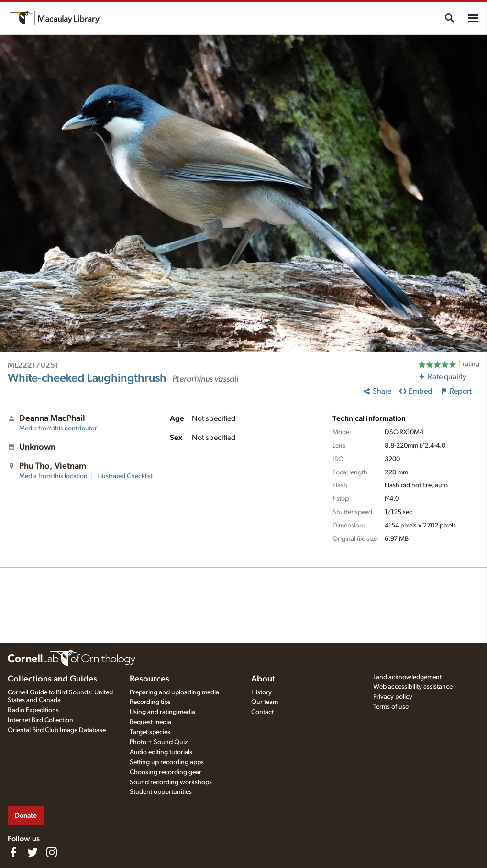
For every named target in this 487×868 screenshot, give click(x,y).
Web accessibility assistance (413, 687)
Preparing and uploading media (174, 692)
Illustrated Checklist (125, 476)
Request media (150, 722)
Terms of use (391, 707)
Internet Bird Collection (40, 720)
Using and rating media (162, 712)
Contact (262, 712)
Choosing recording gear (166, 772)
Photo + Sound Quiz (159, 742)
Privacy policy (393, 697)
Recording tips (150, 702)
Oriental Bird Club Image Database (57, 730)
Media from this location (53, 476)
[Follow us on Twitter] (33, 852)
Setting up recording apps (167, 762)
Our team (265, 702)
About (263, 679)
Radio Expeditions (33, 710)
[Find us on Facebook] (13, 852)
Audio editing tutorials (161, 752)
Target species (150, 732)
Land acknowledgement (407, 677)
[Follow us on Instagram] (52, 852)
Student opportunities (161, 792)
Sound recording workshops (171, 782)
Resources (149, 679)
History (261, 692)
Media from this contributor (58, 429)
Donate (26, 816)
